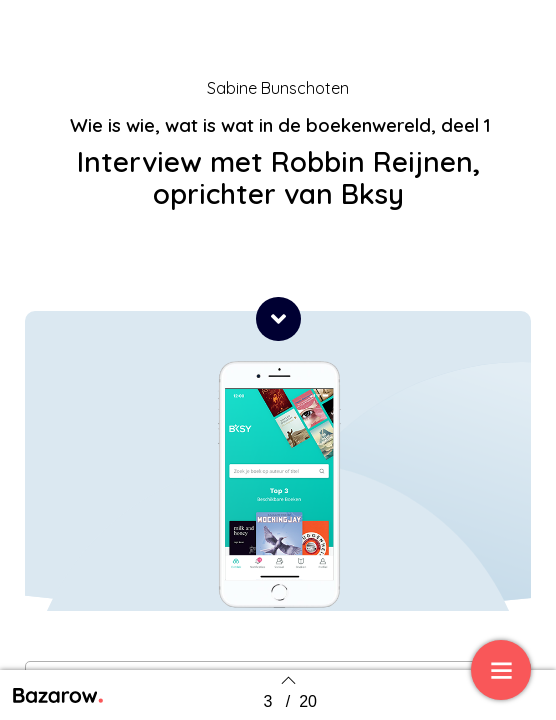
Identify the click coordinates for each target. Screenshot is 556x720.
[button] (278, 319)
